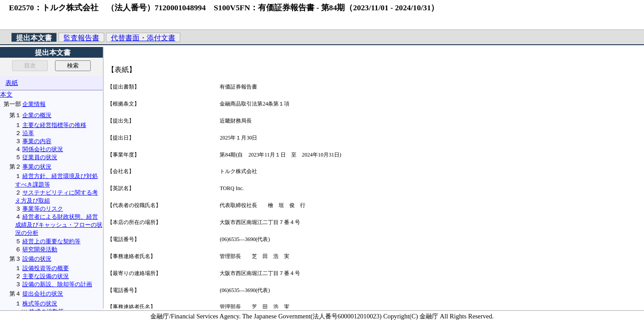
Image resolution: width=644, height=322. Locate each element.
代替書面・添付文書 (143, 38)
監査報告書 (81, 38)
